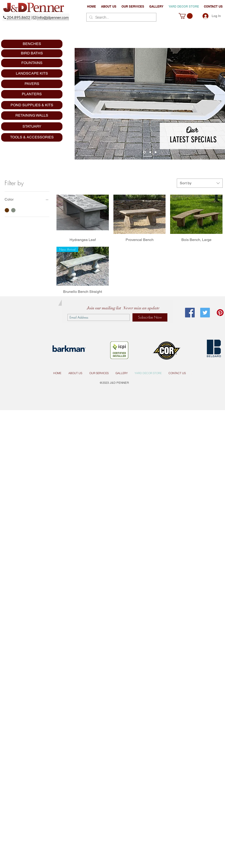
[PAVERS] (32, 84)
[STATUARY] (32, 126)
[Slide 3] (145, 152)
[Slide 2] (150, 152)
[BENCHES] (32, 44)
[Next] (219, 104)
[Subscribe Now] (150, 317)
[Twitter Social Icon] (205, 313)
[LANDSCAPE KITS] (32, 73)
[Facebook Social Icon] (190, 313)
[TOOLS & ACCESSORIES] (32, 137)
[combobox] (200, 183)
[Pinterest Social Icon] (220, 313)
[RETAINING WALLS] (32, 116)
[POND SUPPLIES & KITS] (32, 105)
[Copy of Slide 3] (156, 152)
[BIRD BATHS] (32, 53)
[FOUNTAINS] (32, 63)
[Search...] (121, 17)
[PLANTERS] (32, 94)
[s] (191, 373)
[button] (133, 7)
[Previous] (81, 104)
